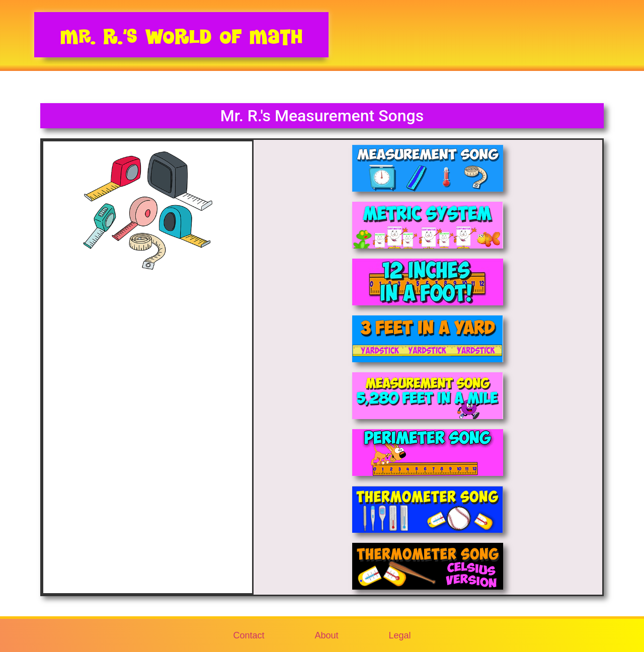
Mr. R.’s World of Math (181, 36)
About (326, 635)
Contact (249, 635)
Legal (400, 635)
